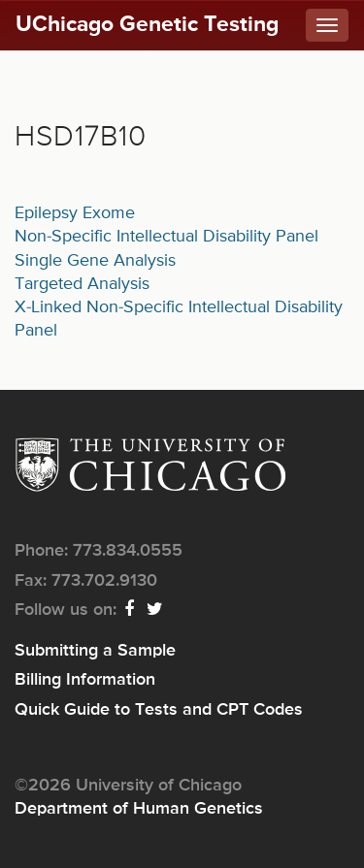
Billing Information (85, 680)
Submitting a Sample (95, 651)
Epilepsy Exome (75, 213)
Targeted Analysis (82, 284)
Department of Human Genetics (139, 809)
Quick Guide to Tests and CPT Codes (159, 710)
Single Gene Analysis (95, 261)
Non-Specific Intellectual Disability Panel (166, 237)
